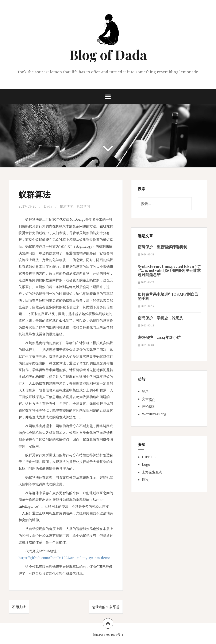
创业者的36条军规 (106, 607)
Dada (48, 206)
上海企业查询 (152, 472)
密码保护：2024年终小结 (159, 337)
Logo (146, 464)
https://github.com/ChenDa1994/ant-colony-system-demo (64, 558)
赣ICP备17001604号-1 (108, 635)
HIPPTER (149, 457)
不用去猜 (19, 607)
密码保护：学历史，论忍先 (161, 318)
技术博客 (66, 206)
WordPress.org (154, 414)
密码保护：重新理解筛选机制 (162, 247)
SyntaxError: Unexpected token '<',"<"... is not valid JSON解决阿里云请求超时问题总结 (169, 271)
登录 (145, 391)
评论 (148, 407)
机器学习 (83, 206)
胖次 (145, 480)
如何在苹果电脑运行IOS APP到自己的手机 (168, 296)
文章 (148, 399)
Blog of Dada (108, 54)
